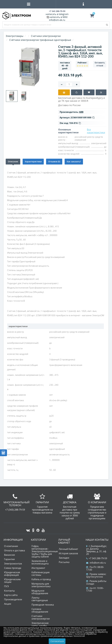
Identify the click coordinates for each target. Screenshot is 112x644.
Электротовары (15, 36)
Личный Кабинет (68, 549)
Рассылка (64, 562)
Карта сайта (11, 595)
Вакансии (9, 555)
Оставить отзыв (100, 64)
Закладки (64, 558)
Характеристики (33, 162)
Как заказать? (74, 162)
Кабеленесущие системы (41, 574)
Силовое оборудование (40, 610)
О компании (11, 546)
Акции (8, 604)
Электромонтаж (13, 564)
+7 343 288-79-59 (97, 558)
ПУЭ (6, 586)
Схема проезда (13, 568)
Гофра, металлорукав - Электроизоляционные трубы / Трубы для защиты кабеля (45, 551)
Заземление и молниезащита (40, 562)
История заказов (68, 553)
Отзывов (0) (54, 162)
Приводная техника (43, 605)
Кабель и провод (41, 579)
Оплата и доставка (15, 550)
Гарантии (9, 559)
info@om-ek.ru (57, 20)
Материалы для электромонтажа (41, 585)
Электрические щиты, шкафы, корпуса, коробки (41, 626)
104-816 (75, 123)
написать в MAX (58, 17)
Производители (13, 599)
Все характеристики (96, 131)
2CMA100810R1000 (83, 117)
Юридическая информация (12, 574)
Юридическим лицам (12, 581)
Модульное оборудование (40, 592)
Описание (13, 162)
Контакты (9, 591)
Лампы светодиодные (40, 599)
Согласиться (57, 641)
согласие (90, 632)
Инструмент (38, 568)
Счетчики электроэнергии (41, 617)
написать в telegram (57, 14)
